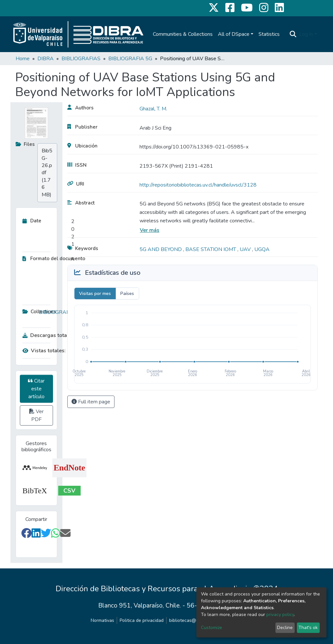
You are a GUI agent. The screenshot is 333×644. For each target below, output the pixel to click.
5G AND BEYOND (161, 249)
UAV (246, 249)
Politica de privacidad (142, 620)
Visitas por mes (95, 294)
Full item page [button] (91, 402)
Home (23, 59)
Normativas (102, 620)
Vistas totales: (44, 351)
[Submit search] (293, 34)
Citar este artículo (36, 389)
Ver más (150, 230)
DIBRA (46, 59)
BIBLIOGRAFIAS (81, 59)
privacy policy (280, 615)
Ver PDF (36, 415)
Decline (285, 628)
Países (127, 294)
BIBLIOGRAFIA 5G (130, 59)
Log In (306, 34)
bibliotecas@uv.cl (187, 620)
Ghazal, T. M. (153, 109)
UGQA (262, 249)
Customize (212, 628)
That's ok (308, 628)
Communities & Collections (183, 34)
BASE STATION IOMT (211, 249)
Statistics (269, 34)
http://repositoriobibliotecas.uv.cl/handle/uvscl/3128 (198, 185)
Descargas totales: (47, 335)
